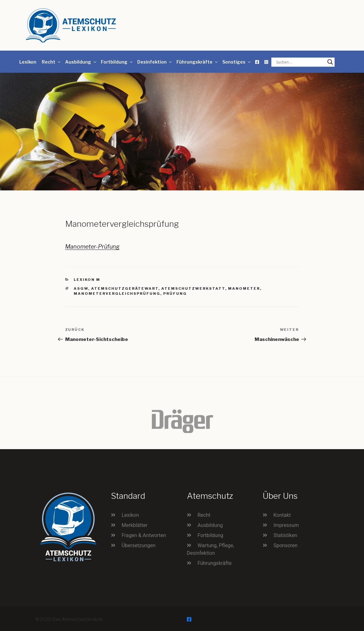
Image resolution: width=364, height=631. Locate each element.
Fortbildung (117, 62)
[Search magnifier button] (330, 62)
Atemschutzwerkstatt (193, 288)
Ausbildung (81, 62)
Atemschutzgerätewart (125, 288)
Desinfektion (155, 62)
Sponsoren (286, 545)
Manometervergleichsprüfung (117, 294)
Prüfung (175, 294)
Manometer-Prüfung (92, 247)
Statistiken (285, 535)
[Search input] (300, 62)
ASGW (81, 288)
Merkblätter (135, 525)
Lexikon (28, 62)
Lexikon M (87, 280)
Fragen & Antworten (144, 535)
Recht (52, 62)
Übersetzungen (139, 545)
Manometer (244, 288)
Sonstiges (237, 62)
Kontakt (282, 515)
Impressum (286, 525)
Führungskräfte (197, 62)
